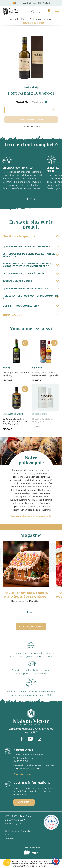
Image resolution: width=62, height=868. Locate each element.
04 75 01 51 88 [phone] (21, 761)
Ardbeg (7, 368)
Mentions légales (13, 824)
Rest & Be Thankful (13, 414)
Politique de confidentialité (18, 831)
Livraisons (10, 839)
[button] (7, 862)
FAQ (7, 835)
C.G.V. (8, 827)
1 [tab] (27, 199)
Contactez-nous (22, 774)
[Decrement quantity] (8, 110)
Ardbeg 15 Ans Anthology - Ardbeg (16, 374)
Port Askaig (31, 87)
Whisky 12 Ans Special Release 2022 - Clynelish (45, 374)
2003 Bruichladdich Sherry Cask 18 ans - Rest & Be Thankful (16, 421)
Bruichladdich (40, 414)
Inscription (24, 802)
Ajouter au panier (31, 120)
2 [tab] (31, 199)
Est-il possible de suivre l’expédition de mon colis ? (31, 255)
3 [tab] (35, 199)
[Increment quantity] (54, 110)
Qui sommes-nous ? (15, 820)
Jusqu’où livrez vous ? (31, 281)
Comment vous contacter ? (31, 306)
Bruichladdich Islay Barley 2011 (43, 420)
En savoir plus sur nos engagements (31, 516)
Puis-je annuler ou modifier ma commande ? (31, 297)
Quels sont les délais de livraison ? (31, 246)
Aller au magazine (31, 627)
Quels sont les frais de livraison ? (31, 288)
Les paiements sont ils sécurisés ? (31, 274)
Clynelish (37, 368)
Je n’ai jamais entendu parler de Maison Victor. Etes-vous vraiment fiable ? (31, 265)
